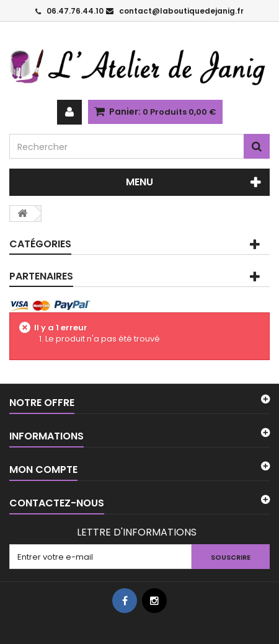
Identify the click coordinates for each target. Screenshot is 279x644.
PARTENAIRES (41, 276)
